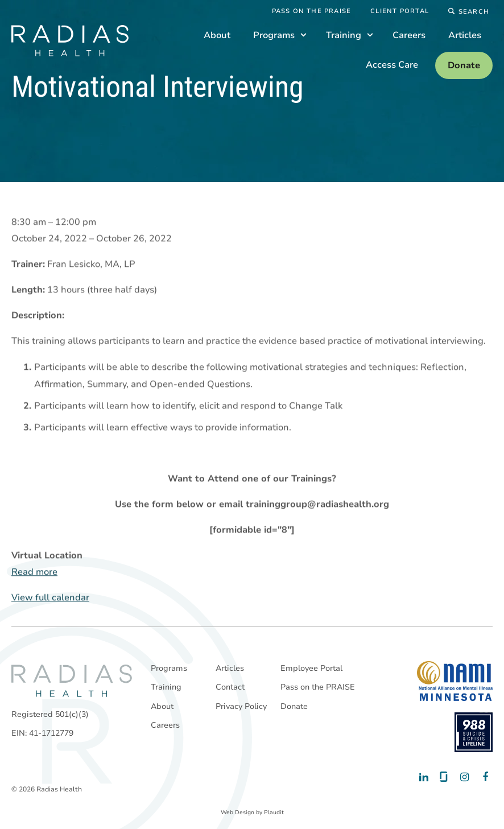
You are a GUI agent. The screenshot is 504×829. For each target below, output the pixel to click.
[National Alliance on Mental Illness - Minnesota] (455, 681)
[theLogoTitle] (70, 41)
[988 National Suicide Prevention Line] (474, 732)
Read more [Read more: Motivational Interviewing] (34, 572)
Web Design (237, 812)
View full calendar (50, 598)
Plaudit (274, 812)
